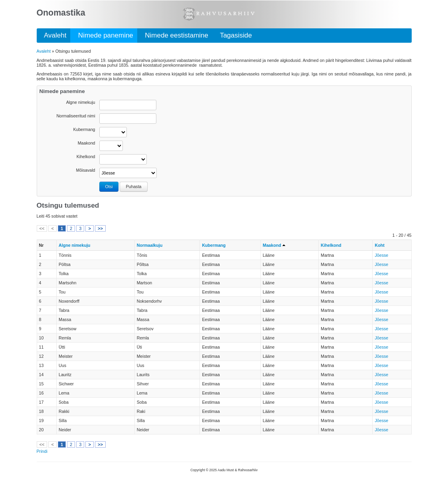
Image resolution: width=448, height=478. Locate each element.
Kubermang (84, 129)
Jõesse (381, 255)
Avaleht (54, 35)
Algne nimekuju (81, 102)
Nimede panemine (104, 35)
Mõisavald (86, 170)
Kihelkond (86, 157)
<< (42, 228)
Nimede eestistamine (175, 35)
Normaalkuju (150, 245)
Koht (379, 245)
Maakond (87, 143)
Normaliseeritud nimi (76, 116)
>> (100, 228)
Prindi (42, 451)
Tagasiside (234, 35)
